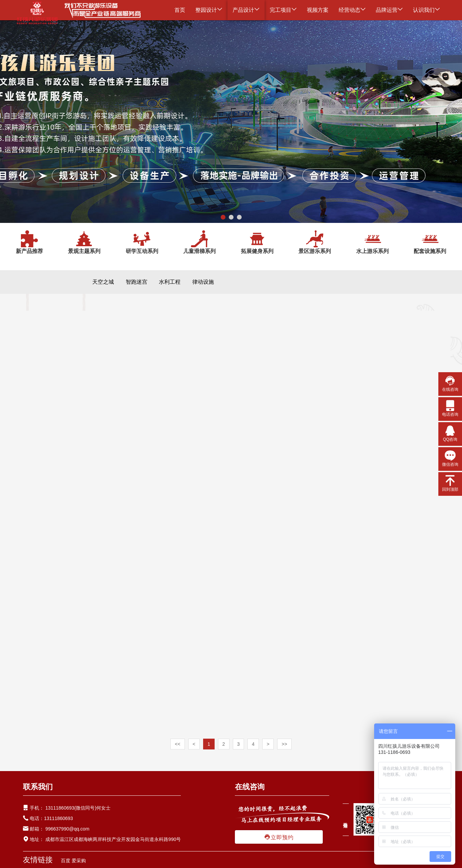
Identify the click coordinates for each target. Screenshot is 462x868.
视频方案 (318, 10)
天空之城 (103, 282)
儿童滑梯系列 (199, 242)
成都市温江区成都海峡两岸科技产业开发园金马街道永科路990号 (112, 839)
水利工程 (170, 282)
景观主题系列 (84, 242)
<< (177, 744)
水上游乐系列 (372, 242)
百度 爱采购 (73, 861)
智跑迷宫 (137, 282)
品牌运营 (389, 10)
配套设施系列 (430, 242)
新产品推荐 (29, 242)
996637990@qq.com (67, 829)
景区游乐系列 (315, 242)
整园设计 (209, 10)
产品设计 (246, 10)
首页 (180, 10)
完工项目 (283, 10)
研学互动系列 (142, 242)
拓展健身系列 (257, 242)
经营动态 (352, 10)
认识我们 (427, 10)
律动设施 (203, 282)
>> (284, 744)
